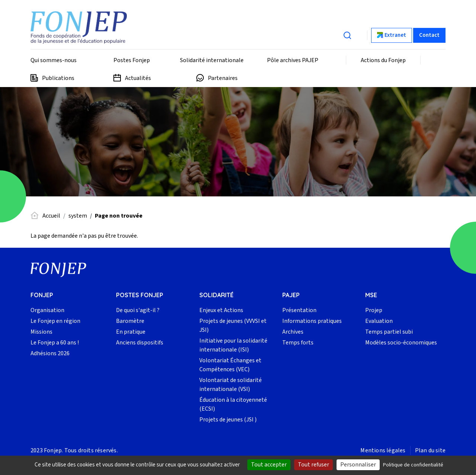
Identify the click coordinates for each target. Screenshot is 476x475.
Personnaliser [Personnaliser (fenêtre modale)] (358, 465)
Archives (293, 332)
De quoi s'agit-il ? (138, 310)
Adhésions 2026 (50, 353)
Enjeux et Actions (221, 310)
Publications (58, 78)
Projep (374, 310)
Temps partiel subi (389, 332)
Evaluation (379, 321)
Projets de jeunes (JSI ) (228, 420)
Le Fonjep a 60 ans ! (55, 343)
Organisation (47, 310)
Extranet (395, 35)
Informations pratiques (312, 321)
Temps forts (298, 343)
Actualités (138, 78)
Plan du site (430, 450)
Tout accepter (269, 465)
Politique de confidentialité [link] (413, 465)
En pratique (131, 332)
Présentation (299, 310)
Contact (429, 35)
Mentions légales (383, 450)
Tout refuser (313, 465)
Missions (41, 332)
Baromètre (130, 321)
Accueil (51, 216)
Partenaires (223, 78)
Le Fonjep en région (55, 321)
